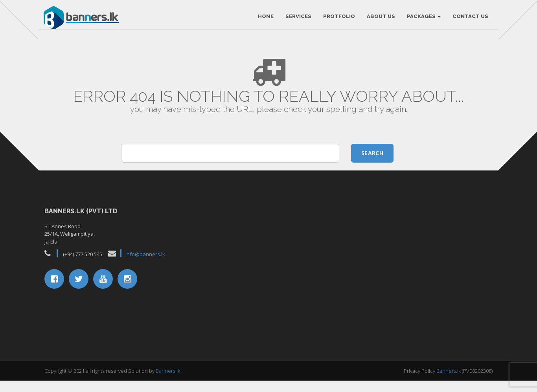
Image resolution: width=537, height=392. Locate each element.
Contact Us (469, 19)
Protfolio (337, 19)
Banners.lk (168, 382)
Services (297, 19)
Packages (422, 19)
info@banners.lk (145, 266)
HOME (264, 19)
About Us (379, 19)
